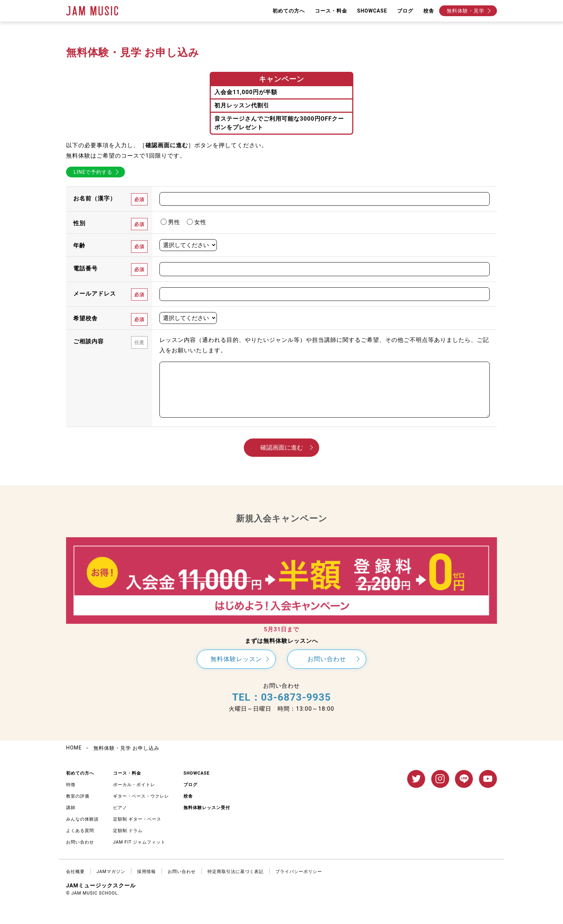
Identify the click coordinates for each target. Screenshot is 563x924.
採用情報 (146, 872)
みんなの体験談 (82, 819)
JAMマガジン (111, 872)
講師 (71, 808)
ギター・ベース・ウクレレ (141, 796)
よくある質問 (80, 831)
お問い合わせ (327, 659)
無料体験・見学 (466, 11)
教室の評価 (78, 796)
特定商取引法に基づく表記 (236, 872)
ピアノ (120, 808)
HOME (74, 748)
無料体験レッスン (236, 659)
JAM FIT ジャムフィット (139, 842)
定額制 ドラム (128, 831)
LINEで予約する (93, 172)
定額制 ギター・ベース (137, 819)
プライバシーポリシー (299, 872)
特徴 (71, 785)
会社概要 (75, 872)
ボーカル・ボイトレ (134, 785)
